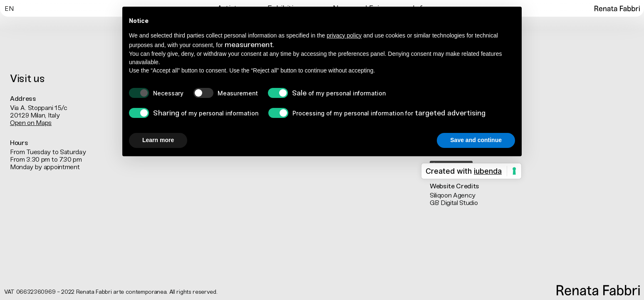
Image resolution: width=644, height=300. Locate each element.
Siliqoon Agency (453, 195)
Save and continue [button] (476, 140)
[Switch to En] (9, 8)
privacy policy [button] (344, 35)
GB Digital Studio (454, 203)
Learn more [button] (158, 140)
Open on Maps (31, 123)
